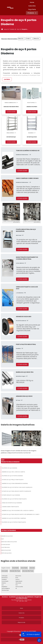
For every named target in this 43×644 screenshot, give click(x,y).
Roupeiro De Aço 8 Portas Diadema (12, 476)
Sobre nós (21, 613)
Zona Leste (5, 571)
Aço (3, 539)
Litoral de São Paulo (28, 571)
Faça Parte (32, 9)
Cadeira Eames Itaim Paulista (10, 507)
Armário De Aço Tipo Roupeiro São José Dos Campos (18, 511)
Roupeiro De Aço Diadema (10, 468)
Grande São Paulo (15, 571)
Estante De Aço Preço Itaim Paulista (13, 480)
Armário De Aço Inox (7, 536)
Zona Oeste (24, 568)
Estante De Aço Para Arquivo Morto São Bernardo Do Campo (21, 514)
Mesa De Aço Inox (6, 550)
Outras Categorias (9, 530)
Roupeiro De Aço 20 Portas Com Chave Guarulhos (17, 487)
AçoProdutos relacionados (10, 461)
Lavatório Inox (6, 547)
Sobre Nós (32, 6)
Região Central (6, 568)
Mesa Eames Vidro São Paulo (22, 39)
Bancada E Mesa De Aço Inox (9, 542)
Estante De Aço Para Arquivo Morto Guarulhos (16, 491)
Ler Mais (7, 79)
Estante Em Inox (6, 545)
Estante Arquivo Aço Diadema (11, 495)
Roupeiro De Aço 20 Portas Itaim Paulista (14, 499)
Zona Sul (32, 568)
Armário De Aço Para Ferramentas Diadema (15, 483)
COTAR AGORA (11, 112)
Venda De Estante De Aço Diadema (12, 503)
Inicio (22, 608)
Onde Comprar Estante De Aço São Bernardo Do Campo (29, 39)
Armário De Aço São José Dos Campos (13, 472)
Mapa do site (21, 622)
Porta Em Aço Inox (6, 553)
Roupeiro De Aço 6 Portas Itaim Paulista (14, 522)
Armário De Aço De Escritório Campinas (14, 518)
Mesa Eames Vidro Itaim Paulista (37, 39)
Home (32, 2)
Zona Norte (15, 568)
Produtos (32, 13)
